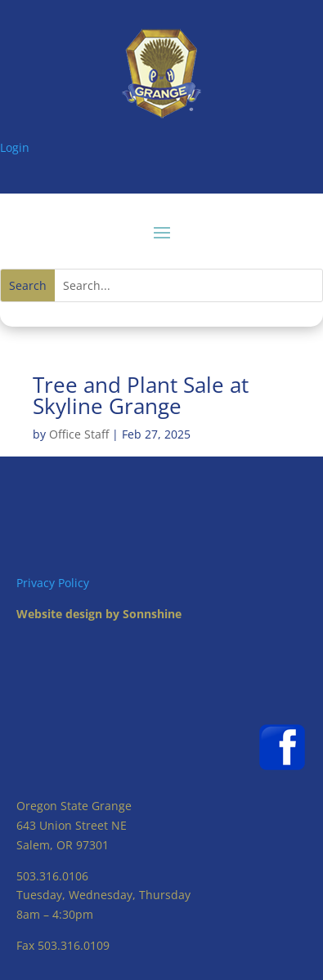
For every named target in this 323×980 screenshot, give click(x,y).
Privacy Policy (53, 583)
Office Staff (79, 434)
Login (15, 147)
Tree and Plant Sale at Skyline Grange (141, 395)
